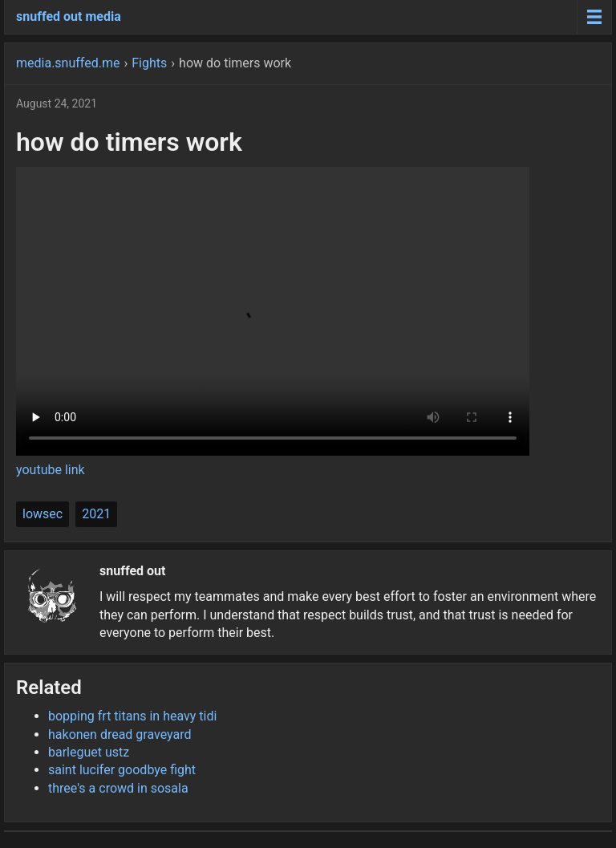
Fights (149, 63)
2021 (96, 514)
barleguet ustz (89, 752)
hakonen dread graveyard (120, 734)
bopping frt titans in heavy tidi (132, 716)
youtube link (51, 470)
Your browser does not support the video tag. (273, 311)
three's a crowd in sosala (118, 788)
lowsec (43, 514)
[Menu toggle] (594, 17)
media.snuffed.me (68, 63)
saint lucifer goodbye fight (122, 770)
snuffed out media (69, 16)
